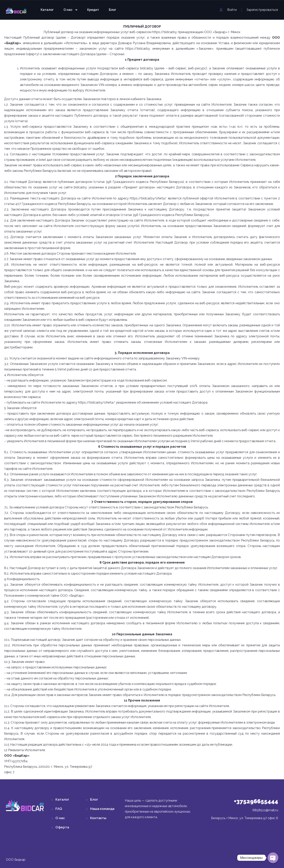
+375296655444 (256, 801)
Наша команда (102, 809)
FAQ (59, 809)
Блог (113, 10)
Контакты (98, 818)
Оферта (62, 827)
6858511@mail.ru (265, 810)
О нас (68, 10)
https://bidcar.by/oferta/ (148, 198)
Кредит (93, 10)
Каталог (47, 10)
